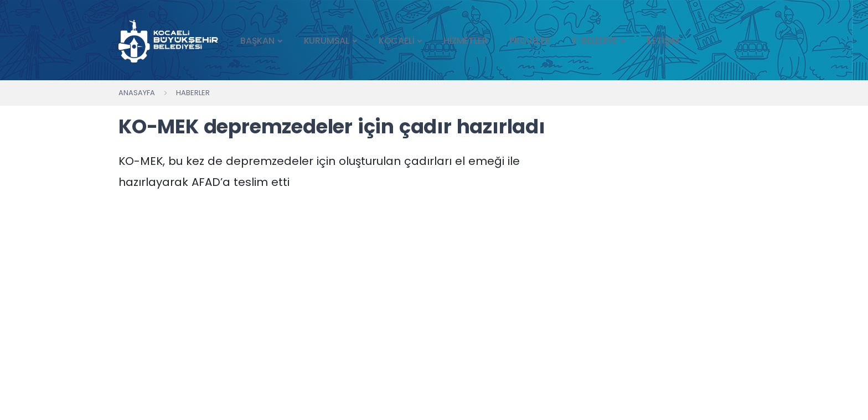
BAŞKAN (257, 41)
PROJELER (529, 41)
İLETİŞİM (663, 41)
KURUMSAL (327, 41)
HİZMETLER (465, 41)
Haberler (193, 93)
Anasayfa (137, 93)
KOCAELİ (397, 41)
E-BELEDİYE (595, 41)
